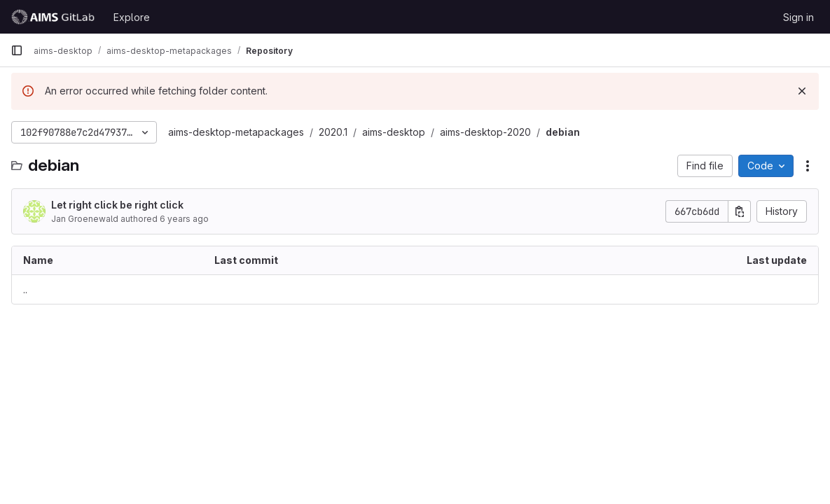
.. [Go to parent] (25, 289)
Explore (132, 17)
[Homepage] (55, 17)
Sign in (798, 17)
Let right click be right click (117, 205)
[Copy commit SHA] (740, 211)
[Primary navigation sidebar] (17, 50)
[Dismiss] (802, 91)
